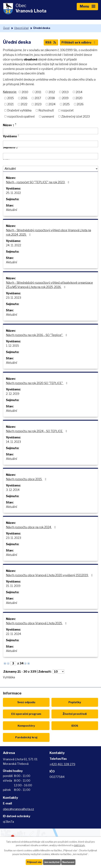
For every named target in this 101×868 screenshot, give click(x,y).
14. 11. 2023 (13, 442)
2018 (51, 98)
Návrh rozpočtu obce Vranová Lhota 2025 (37, 623)
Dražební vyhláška (19, 110)
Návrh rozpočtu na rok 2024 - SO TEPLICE (37, 431)
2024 (52, 104)
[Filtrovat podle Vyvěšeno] (50, 144)
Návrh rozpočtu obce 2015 (27, 479)
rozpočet (67, 110)
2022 (24, 104)
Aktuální (12, 210)
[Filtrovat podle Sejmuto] (50, 156)
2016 (24, 98)
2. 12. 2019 (13, 394)
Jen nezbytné (52, 862)
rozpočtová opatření (21, 116)
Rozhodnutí (46, 110)
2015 (11, 98)
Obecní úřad (21, 28)
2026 (80, 104)
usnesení (48, 116)
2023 (38, 104)
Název (8, 125)
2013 (65, 92)
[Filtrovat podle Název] (50, 131)
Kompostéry (26, 726)
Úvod (6, 28)
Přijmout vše (34, 862)
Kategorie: (10, 92)
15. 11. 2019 (13, 586)
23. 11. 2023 (14, 298)
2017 (38, 98)
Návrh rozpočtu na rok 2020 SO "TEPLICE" (37, 383)
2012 (52, 92)
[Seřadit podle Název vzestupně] (16, 124)
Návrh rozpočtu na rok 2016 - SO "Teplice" (37, 335)
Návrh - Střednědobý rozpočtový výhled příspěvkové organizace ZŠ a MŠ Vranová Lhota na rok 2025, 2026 (49, 285)
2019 (65, 98)
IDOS (75, 726)
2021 (10, 104)
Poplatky (75, 702)
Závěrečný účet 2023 (76, 116)
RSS (51, 42)
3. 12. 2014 (13, 490)
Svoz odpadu (26, 702)
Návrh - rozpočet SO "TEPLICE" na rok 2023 (38, 182)
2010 (25, 92)
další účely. (79, 845)
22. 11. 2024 (14, 634)
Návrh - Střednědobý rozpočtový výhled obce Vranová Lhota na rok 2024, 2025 (48, 232)
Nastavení (68, 862)
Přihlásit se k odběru (79, 42)
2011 (38, 92)
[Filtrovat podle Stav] (50, 169)
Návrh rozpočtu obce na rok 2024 (31, 527)
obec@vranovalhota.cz (18, 809)
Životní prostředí (75, 714)
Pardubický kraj (26, 737)
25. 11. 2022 (13, 193)
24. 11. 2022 (14, 245)
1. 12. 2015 (12, 346)
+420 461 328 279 (62, 764)
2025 (66, 104)
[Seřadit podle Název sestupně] (16, 125)
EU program (26, 714)
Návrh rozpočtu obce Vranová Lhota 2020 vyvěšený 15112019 (50, 575)
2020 (79, 98)
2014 (79, 92)
